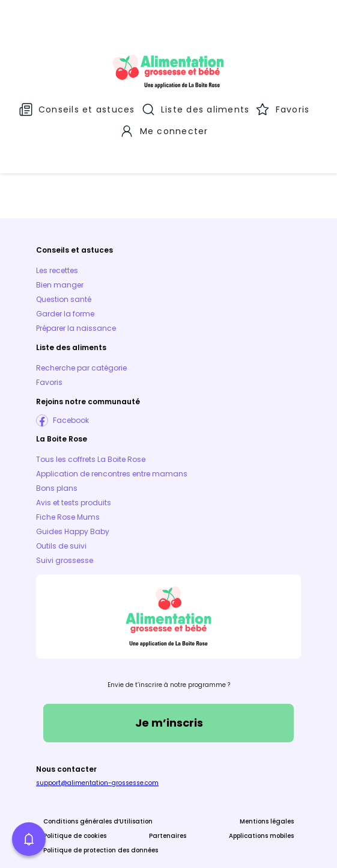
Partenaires (168, 789)
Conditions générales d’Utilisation (98, 774)
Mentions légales (267, 774)
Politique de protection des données (101, 803)
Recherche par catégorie (81, 321)
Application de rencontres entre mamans (112, 427)
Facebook (71, 373)
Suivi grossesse (65, 513)
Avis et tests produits (74, 456)
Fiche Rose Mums (68, 470)
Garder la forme (65, 267)
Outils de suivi (61, 499)
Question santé (64, 252)
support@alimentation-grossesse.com (97, 736)
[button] (29, 839)
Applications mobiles (261, 789)
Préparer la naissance (76, 281)
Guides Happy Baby (73, 485)
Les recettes (57, 223)
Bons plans (57, 441)
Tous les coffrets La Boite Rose (91, 412)
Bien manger (60, 238)
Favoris (49, 335)
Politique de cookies (75, 789)
